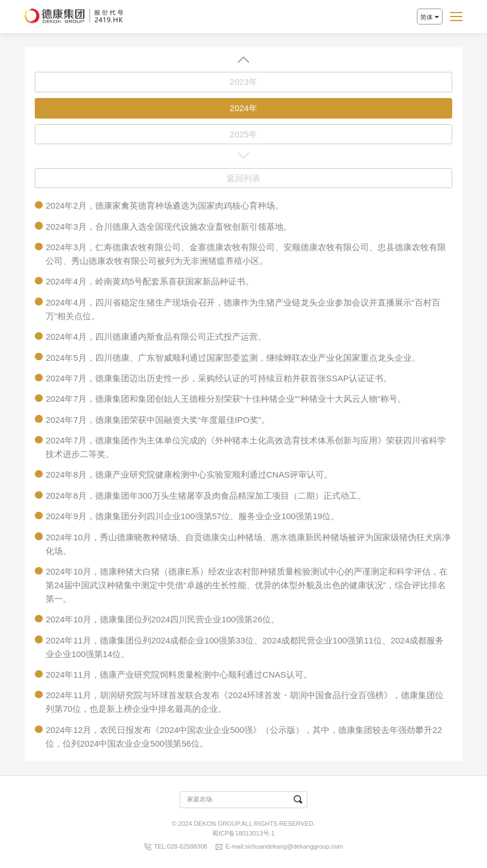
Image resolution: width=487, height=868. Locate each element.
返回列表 (243, 178)
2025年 (243, 134)
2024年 (243, 108)
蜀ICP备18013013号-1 (243, 833)
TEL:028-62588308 (180, 846)
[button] (243, 60)
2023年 (243, 82)
